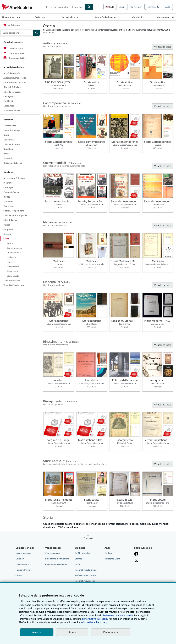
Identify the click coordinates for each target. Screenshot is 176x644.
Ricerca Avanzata (11, 17)
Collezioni (40, 17)
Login (122, 7)
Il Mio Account (22, 564)
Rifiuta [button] (72, 632)
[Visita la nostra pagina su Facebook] (136, 554)
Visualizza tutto (163, 47)
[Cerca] (89, 7)
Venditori (137, 17)
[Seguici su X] (136, 560)
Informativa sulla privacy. (94, 622)
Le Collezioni (12, 25)
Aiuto (168, 7)
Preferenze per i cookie (85, 575)
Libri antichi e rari (70, 17)
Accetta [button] (37, 632)
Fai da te (108, 553)
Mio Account (136, 7)
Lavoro (78, 564)
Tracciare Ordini (23, 570)
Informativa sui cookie (85, 581)
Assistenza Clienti (112, 559)
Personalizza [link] (111, 632)
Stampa (79, 559)
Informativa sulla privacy (86, 570)
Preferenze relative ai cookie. (118, 615)
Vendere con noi (166, 17)
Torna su (88, 538)
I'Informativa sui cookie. (95, 619)
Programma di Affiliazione (57, 559)
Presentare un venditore (56, 564)
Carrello (19, 575)
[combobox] (64, 7)
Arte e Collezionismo (106, 17)
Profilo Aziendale (83, 553)
